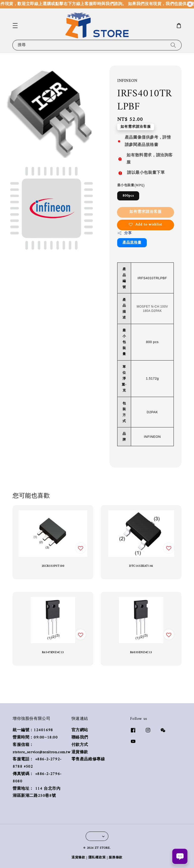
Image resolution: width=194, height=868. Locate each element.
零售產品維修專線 (88, 759)
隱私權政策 (97, 857)
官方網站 (80, 731)
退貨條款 (80, 752)
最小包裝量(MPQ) (131, 185)
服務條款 (116, 857)
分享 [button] (124, 233)
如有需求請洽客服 (145, 212)
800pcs (128, 196)
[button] (15, 26)
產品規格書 (132, 243)
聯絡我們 (80, 738)
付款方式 (80, 745)
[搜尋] (173, 45)
